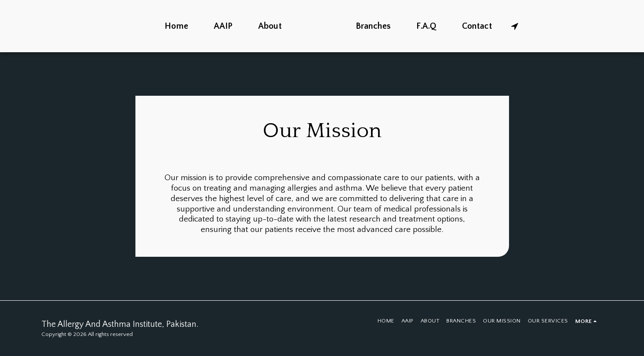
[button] (538, 26)
